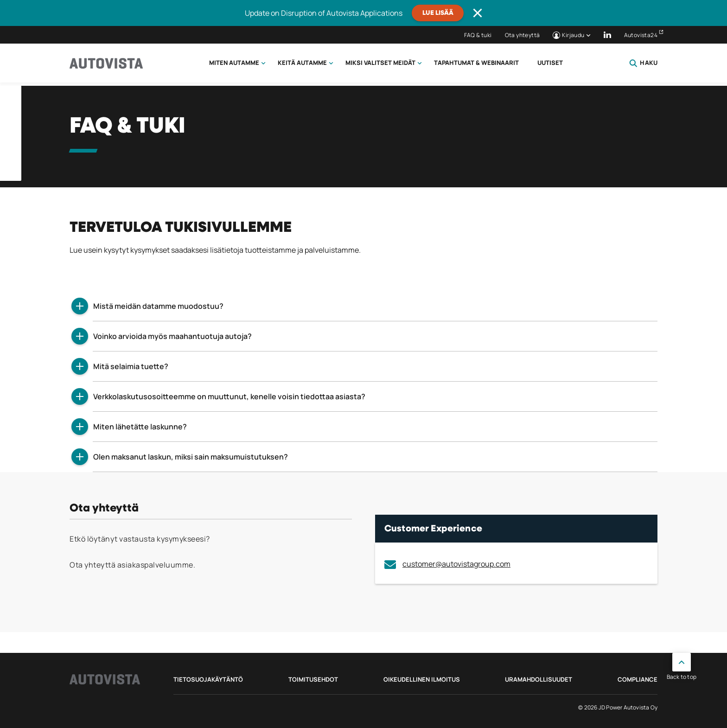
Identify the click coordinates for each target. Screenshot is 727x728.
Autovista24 (641, 35)
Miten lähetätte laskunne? (140, 427)
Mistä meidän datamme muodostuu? (158, 306)
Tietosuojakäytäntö (208, 679)
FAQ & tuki (478, 35)
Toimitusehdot (313, 679)
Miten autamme (234, 63)
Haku (643, 63)
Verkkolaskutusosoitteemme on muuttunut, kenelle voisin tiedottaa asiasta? (229, 396)
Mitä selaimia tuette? (131, 366)
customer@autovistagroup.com (447, 564)
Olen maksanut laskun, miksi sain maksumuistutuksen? (191, 457)
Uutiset (550, 63)
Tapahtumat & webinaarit (476, 63)
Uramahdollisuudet (539, 679)
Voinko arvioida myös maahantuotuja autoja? (172, 336)
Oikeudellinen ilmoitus (422, 679)
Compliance (638, 679)
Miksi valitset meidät (380, 63)
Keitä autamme (302, 63)
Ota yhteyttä (523, 35)
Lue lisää (438, 13)
